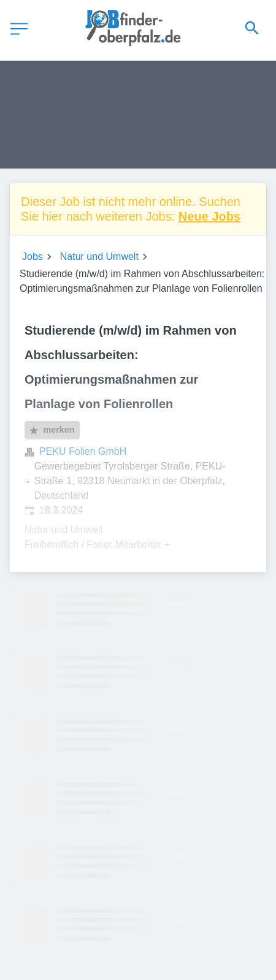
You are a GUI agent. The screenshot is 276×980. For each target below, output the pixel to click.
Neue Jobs (209, 216)
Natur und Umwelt (99, 256)
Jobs (33, 256)
